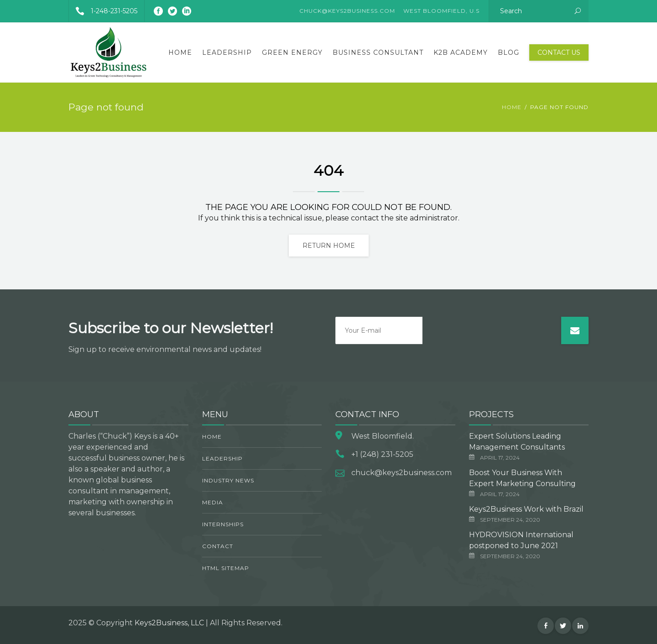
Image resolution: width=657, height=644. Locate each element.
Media (213, 502)
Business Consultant (378, 52)
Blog (508, 52)
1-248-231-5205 (103, 11)
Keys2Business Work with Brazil (526, 509)
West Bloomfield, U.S (441, 11)
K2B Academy (461, 52)
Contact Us (559, 52)
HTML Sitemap (226, 568)
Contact (218, 546)
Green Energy (292, 52)
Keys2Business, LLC (169, 623)
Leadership (227, 52)
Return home (329, 246)
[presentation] (492, 335)
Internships (223, 524)
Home (180, 52)
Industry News (228, 480)
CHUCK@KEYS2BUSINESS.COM (347, 11)
